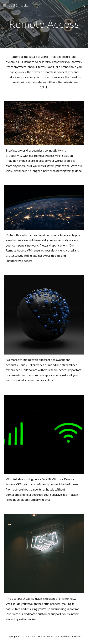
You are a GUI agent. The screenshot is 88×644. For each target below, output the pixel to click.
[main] (44, 24)
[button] (5, 5)
